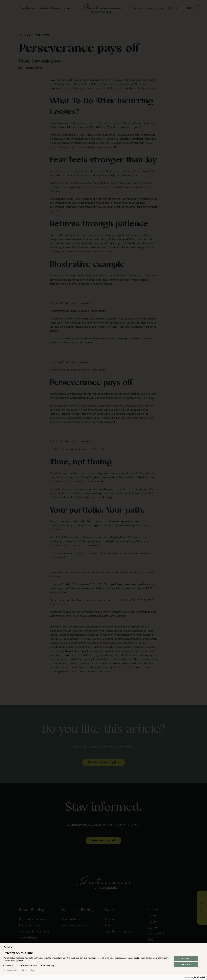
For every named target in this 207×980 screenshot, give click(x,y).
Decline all (186, 964)
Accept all (186, 959)
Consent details (10, 970)
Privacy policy (28, 970)
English (8, 947)
